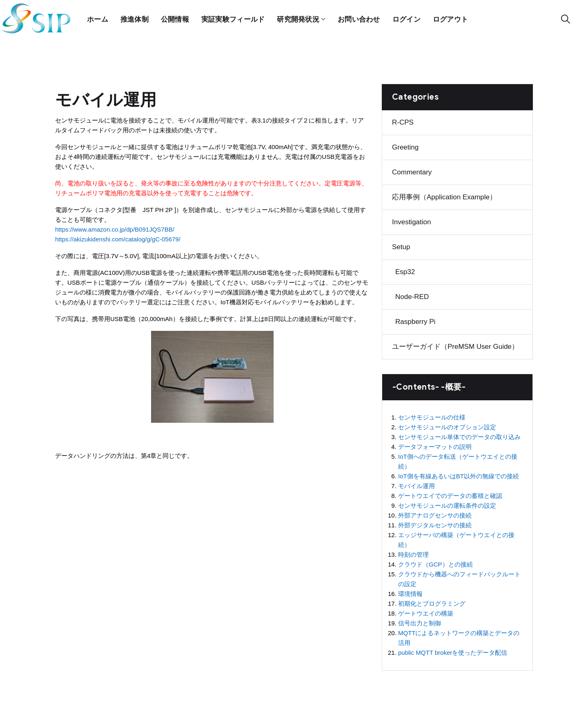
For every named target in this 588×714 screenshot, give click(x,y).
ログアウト (452, 18)
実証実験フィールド (234, 18)
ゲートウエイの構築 (426, 611)
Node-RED (412, 295)
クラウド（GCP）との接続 (435, 562)
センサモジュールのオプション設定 (447, 425)
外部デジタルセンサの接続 (435, 523)
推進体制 (135, 18)
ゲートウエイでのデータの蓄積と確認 (450, 494)
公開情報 (175, 18)
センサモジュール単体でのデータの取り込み (459, 435)
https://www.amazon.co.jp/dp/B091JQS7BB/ (115, 227)
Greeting (405, 145)
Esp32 (405, 270)
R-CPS (403, 120)
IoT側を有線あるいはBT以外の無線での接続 (459, 474)
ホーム (98, 18)
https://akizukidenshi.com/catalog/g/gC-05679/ (118, 237)
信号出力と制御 (420, 621)
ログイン (407, 18)
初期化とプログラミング (432, 601)
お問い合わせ (360, 18)
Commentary (412, 170)
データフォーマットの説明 (435, 445)
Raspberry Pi (415, 320)
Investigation (411, 220)
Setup (401, 245)
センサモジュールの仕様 (432, 415)
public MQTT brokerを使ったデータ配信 (453, 650)
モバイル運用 (416, 484)
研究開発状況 (299, 18)
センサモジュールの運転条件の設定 (447, 503)
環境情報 (410, 592)
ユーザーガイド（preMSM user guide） (455, 345)
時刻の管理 (413, 552)
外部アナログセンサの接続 (435, 513)
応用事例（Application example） (444, 195)
